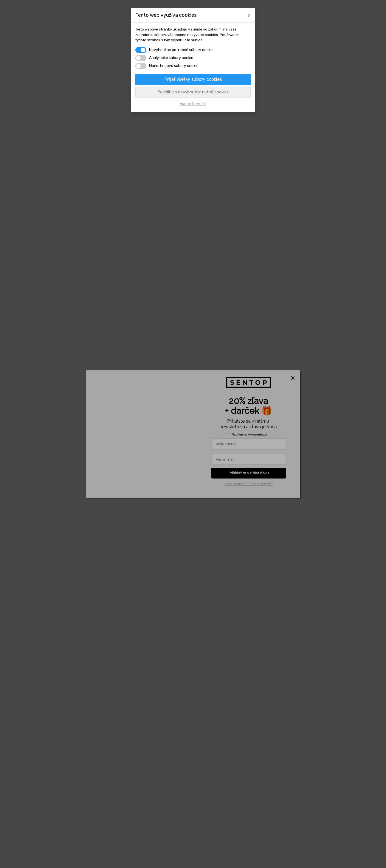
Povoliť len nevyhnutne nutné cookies (193, 92)
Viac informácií (193, 104)
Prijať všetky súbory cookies (193, 79)
